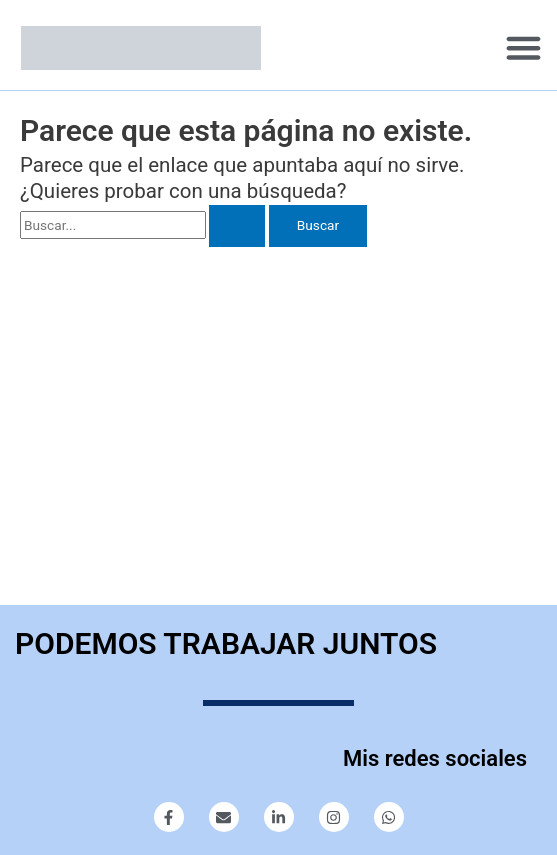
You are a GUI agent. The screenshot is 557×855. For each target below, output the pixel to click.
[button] (524, 48)
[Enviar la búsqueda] (237, 226)
